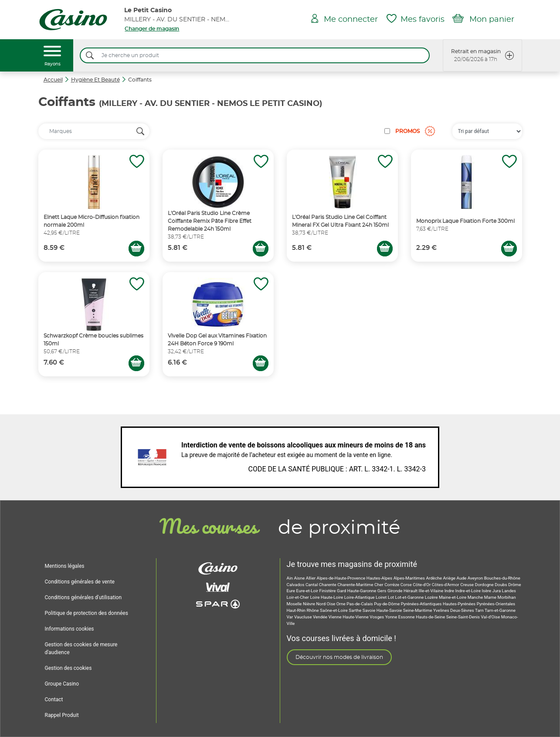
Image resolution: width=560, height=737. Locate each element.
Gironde (395, 591)
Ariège (450, 578)
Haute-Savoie (390, 610)
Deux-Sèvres (463, 610)
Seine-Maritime (418, 610)
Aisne (300, 578)
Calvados (296, 585)
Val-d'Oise (491, 617)
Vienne (335, 617)
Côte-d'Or (422, 585)
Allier (311, 578)
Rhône (314, 610)
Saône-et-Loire (334, 610)
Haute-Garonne (362, 591)
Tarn (480, 610)
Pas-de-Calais (360, 604)
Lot (392, 597)
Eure (292, 591)
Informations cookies (70, 629)
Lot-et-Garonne (410, 597)
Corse (407, 585)
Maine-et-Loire (453, 597)
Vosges (377, 617)
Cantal (312, 585)
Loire (315, 597)
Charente (328, 585)
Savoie (370, 610)
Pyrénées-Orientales (496, 604)
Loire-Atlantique (360, 597)
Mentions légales (65, 566)
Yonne (392, 617)
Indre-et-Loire (469, 591)
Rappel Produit (62, 715)
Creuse (467, 585)
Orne (341, 604)
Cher (379, 585)
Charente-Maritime (356, 585)
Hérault (411, 591)
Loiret (382, 597)
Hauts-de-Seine (431, 617)
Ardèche (434, 578)
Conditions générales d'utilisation (83, 597)
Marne (491, 597)
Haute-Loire (333, 597)
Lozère (432, 597)
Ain (290, 578)
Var (290, 617)
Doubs (501, 585)
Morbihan (507, 597)
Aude (462, 578)
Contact (54, 699)
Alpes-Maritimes (410, 578)
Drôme (515, 585)
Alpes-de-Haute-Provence (342, 578)
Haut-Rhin (297, 610)
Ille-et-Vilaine (432, 591)
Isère (487, 591)
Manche (476, 597)
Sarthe (355, 610)
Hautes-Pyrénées (460, 604)
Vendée (321, 617)
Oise (332, 604)
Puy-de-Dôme (387, 604)
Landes (509, 591)
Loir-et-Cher (299, 597)
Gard (342, 591)
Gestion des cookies (68, 668)
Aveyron (476, 578)
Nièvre (310, 604)
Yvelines (442, 610)
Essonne (407, 617)
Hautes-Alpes (380, 578)
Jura (497, 591)
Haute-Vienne (356, 617)
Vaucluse (304, 617)
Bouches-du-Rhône (502, 578)
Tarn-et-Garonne (500, 610)
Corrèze (392, 585)
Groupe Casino (62, 684)
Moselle (295, 604)
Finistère (328, 591)
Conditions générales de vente (80, 582)
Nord (321, 604)
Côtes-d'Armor (446, 585)
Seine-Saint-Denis (464, 617)
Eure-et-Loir (308, 591)
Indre (450, 591)
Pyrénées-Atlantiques (422, 604)
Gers (382, 591)
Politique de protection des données (87, 613)
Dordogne (485, 585)
